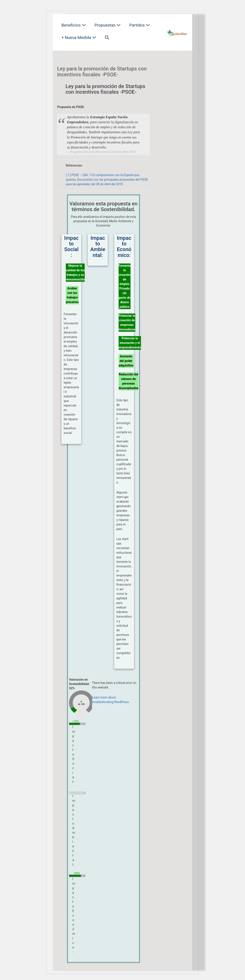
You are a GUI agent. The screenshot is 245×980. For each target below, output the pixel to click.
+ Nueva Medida (79, 37)
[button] (107, 37)
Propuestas (108, 25)
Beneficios (74, 25)
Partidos (140, 25)
